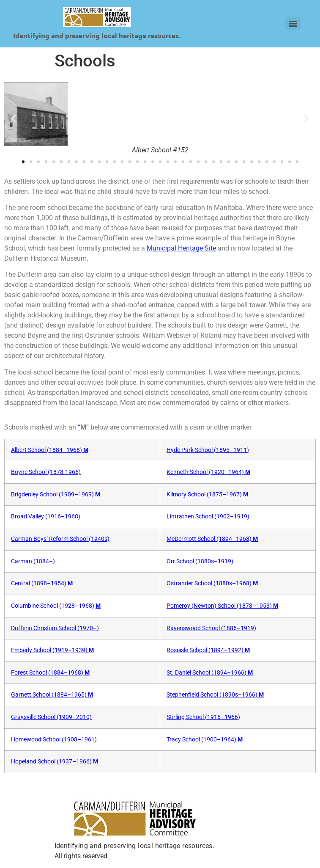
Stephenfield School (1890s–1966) (215, 695)
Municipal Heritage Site (181, 248)
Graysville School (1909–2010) (51, 717)
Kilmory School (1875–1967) (207, 495)
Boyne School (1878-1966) (46, 472)
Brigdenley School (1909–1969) (56, 495)
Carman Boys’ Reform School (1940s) (60, 539)
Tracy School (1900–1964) (205, 740)
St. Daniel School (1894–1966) (210, 673)
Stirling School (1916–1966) (203, 717)
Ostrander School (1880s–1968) (212, 583)
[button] (14, 119)
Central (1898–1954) (42, 583)
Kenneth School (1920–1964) (208, 472)
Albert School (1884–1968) (50, 450)
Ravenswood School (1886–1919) (211, 628)
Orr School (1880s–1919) (200, 561)
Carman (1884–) (33, 561)
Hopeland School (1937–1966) (55, 762)
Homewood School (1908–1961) (54, 740)
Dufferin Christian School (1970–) (55, 628)
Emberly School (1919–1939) (52, 650)
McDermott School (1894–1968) (212, 539)
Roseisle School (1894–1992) (208, 650)
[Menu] (293, 24)
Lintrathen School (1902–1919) (208, 517)
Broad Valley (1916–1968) (46, 517)
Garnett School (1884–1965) (52, 695)
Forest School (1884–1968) (50, 673)
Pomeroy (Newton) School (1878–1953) (222, 606)
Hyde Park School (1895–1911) (208, 450)
